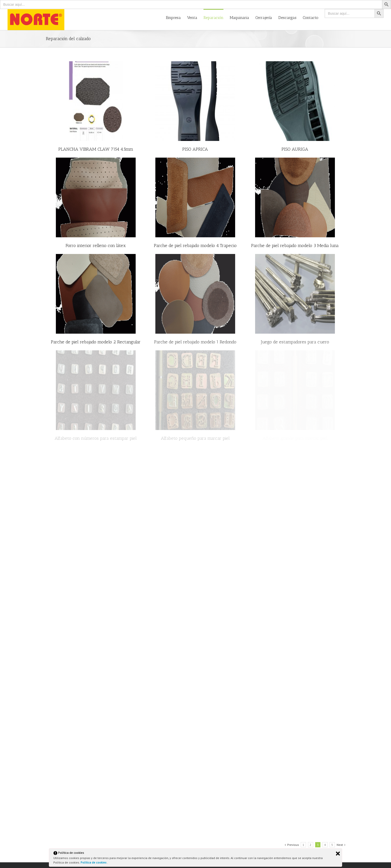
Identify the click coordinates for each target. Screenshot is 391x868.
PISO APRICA (195, 149)
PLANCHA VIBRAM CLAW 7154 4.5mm (96, 149)
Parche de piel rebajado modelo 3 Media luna (295, 246)
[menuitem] (176, 17)
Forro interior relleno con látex (96, 246)
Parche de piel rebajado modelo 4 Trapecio (195, 246)
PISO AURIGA (295, 149)
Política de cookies (94, 862)
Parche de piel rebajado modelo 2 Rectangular (96, 342)
